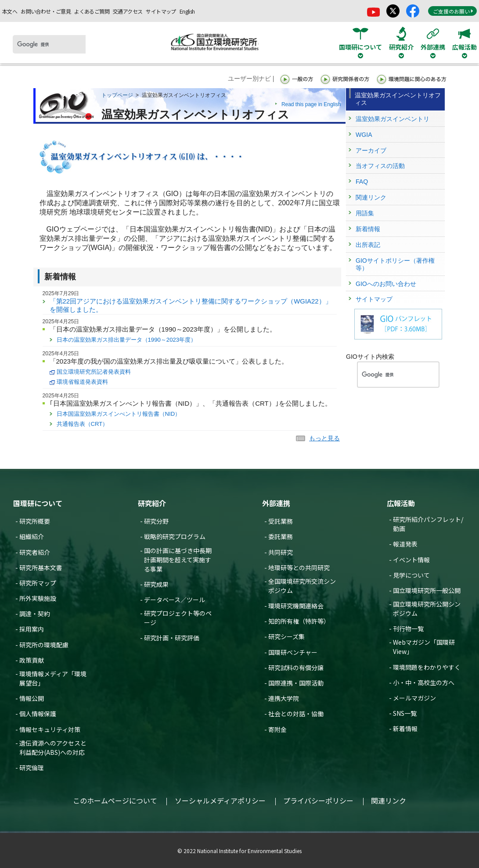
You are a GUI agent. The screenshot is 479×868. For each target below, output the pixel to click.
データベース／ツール (175, 600)
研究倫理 (32, 768)
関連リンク (389, 800)
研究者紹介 (35, 552)
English (187, 11)
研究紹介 (152, 503)
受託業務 (281, 521)
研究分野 (156, 521)
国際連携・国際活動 (296, 683)
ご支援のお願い (453, 11)
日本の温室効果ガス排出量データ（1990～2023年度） (127, 340)
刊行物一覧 (408, 629)
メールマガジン (414, 698)
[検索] (49, 44)
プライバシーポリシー (318, 800)
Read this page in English (311, 104)
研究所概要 (35, 521)
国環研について (38, 503)
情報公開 (32, 698)
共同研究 (281, 552)
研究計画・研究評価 (172, 638)
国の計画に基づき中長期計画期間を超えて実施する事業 (178, 560)
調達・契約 (35, 614)
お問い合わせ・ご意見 (46, 11)
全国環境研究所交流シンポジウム (302, 586)
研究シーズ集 (286, 636)
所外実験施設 (38, 598)
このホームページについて (115, 800)
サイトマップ (161, 11)
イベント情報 (411, 560)
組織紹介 (32, 536)
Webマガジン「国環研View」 (424, 647)
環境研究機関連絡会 (296, 606)
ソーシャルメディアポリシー (220, 800)
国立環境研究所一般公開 (427, 590)
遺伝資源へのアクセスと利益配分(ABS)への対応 (53, 748)
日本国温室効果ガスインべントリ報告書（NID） (119, 414)
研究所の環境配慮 (44, 645)
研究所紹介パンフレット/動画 (428, 524)
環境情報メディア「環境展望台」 (53, 678)
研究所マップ (38, 583)
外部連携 (276, 503)
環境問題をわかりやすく (427, 667)
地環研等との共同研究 (299, 568)
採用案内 (32, 629)
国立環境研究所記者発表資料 (94, 372)
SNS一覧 (405, 713)
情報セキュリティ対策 (50, 729)
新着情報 (405, 729)
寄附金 (277, 729)
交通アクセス (128, 11)
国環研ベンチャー (293, 652)
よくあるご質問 (92, 11)
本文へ (10, 11)
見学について (411, 575)
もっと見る (324, 438)
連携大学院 (284, 698)
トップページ (117, 95)
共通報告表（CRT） (83, 424)
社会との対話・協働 (296, 714)
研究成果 (156, 584)
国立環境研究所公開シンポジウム (427, 609)
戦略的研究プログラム (175, 536)
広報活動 (401, 503)
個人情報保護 (38, 714)
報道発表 (405, 544)
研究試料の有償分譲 (296, 668)
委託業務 (281, 536)
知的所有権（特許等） (299, 621)
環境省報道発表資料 (82, 382)
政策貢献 (32, 660)
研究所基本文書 (41, 568)
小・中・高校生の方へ (424, 682)
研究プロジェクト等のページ (178, 618)
